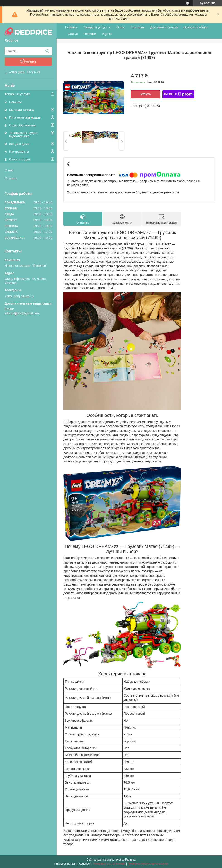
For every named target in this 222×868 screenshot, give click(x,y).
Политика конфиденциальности (148, 864)
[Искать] (47, 51)
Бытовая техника (22, 110)
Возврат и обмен (196, 27)
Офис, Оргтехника (23, 125)
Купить (146, 94)
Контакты (138, 27)
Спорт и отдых (20, 159)
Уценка (107, 34)
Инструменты (19, 152)
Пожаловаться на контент (109, 864)
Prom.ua (130, 860)
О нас (9, 170)
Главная (71, 27)
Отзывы (11, 178)
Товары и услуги (17, 94)
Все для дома (19, 144)
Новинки (15, 102)
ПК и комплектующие (25, 117)
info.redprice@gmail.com (22, 313)
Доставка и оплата (164, 27)
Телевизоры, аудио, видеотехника (24, 134)
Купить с (178, 94)
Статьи (73, 34)
